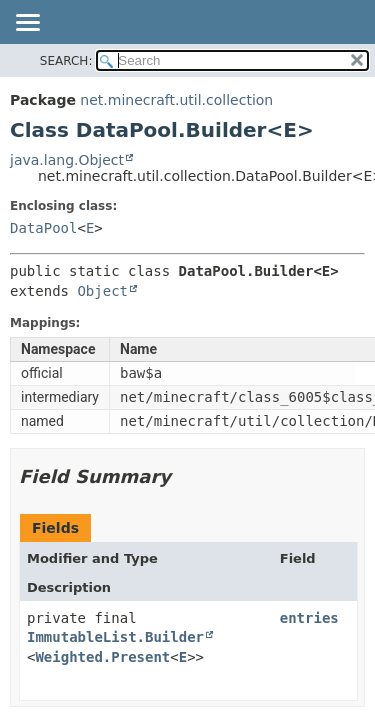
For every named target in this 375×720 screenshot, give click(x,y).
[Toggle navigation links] (27, 24)
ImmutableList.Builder (115, 637)
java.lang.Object (67, 160)
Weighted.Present (102, 657)
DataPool (43, 228)
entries (309, 618)
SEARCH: (66, 61)
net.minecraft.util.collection (176, 100)
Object (102, 291)
